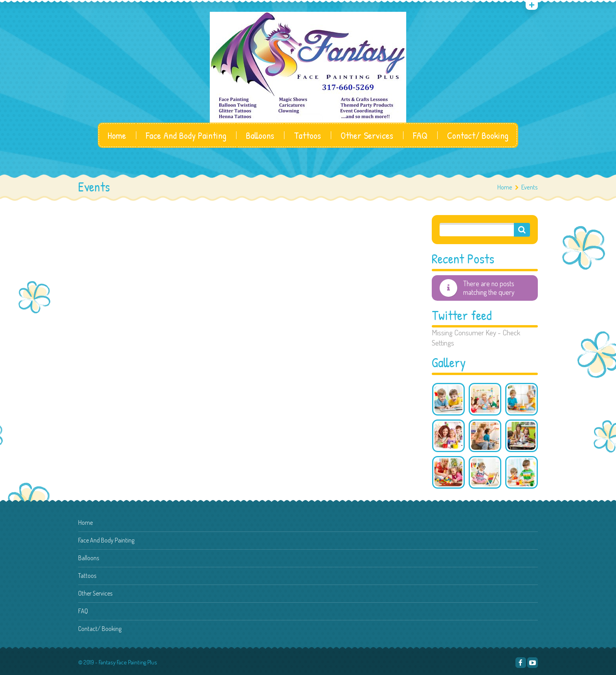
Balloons (260, 135)
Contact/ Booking (478, 135)
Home (117, 135)
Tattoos (307, 135)
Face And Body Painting (186, 135)
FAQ (420, 135)
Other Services (367, 135)
